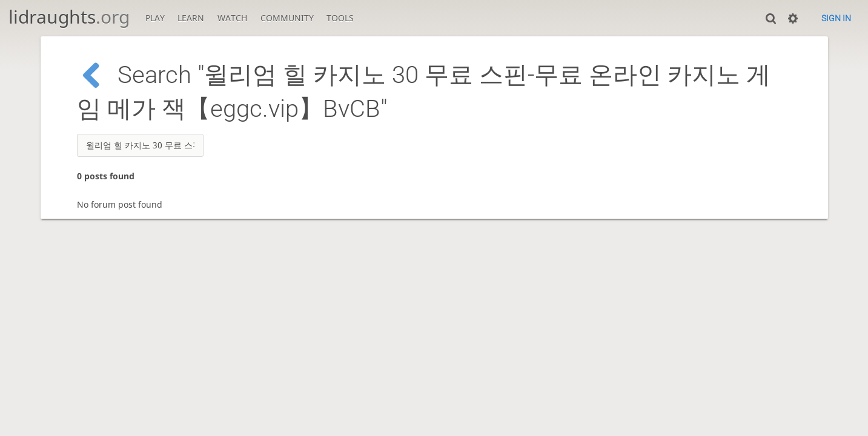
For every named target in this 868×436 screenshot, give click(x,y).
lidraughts (69, 17)
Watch (232, 18)
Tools (340, 18)
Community (287, 18)
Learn (191, 18)
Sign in (836, 18)
